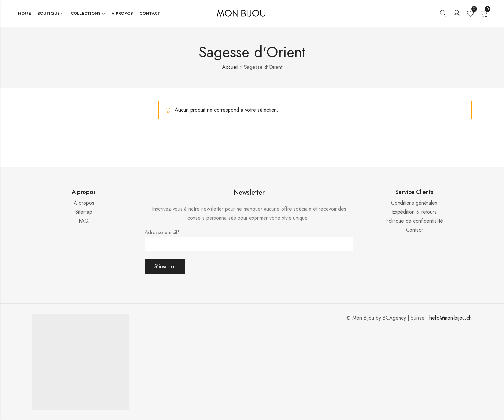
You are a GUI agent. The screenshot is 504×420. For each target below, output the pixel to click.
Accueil (230, 67)
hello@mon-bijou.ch (450, 318)
